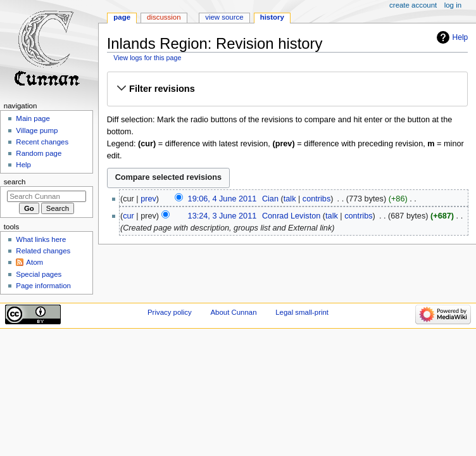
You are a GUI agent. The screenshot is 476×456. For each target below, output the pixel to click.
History (272, 17)
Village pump (37, 130)
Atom (34, 262)
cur (128, 216)
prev (148, 199)
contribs (316, 199)
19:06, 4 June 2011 (222, 199)
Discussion (164, 17)
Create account (413, 5)
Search (15, 182)
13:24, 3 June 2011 (222, 216)
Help (460, 37)
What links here (41, 239)
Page (122, 17)
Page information (43, 286)
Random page (39, 153)
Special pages (39, 274)
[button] (287, 89)
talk (290, 199)
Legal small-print (302, 312)
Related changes (43, 251)
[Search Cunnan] (47, 196)
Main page (33, 118)
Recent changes (42, 142)
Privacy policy (170, 312)
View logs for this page (147, 58)
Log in (453, 5)
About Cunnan (233, 312)
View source (224, 17)
